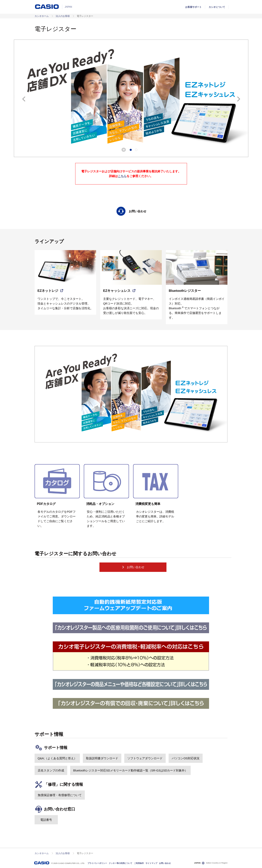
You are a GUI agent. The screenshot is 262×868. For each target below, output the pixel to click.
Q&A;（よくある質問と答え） (57, 758)
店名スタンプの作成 (51, 770)
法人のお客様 (63, 16)
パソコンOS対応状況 (186, 758)
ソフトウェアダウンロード (145, 758)
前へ (24, 99)
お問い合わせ (133, 567)
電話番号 (46, 820)
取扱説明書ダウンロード (102, 758)
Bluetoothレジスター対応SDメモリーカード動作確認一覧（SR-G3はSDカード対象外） (131, 770)
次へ (238, 99)
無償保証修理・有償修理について (60, 795)
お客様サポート (193, 7)
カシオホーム (42, 16)
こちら (122, 176)
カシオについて (217, 7)
